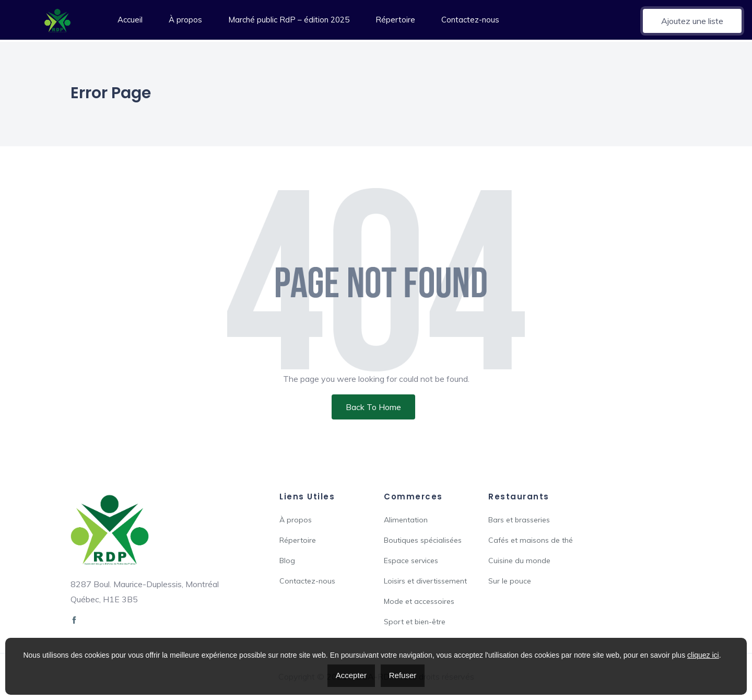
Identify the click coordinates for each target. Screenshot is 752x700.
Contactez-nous (470, 20)
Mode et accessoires (419, 601)
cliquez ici (703, 655)
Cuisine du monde (519, 561)
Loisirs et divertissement (425, 581)
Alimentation (406, 520)
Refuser (403, 675)
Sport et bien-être (415, 622)
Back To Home (373, 407)
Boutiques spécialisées (423, 540)
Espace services (411, 561)
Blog (287, 561)
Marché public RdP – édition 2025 (289, 20)
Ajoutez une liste (692, 21)
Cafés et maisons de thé (531, 540)
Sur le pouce (510, 581)
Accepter (351, 675)
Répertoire (395, 20)
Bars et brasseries (519, 520)
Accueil (130, 20)
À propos (185, 20)
